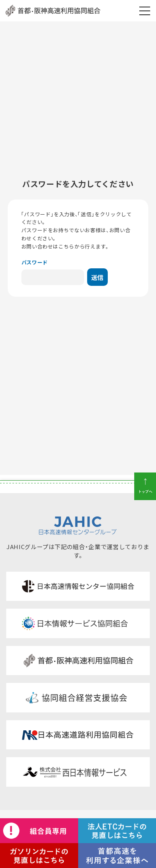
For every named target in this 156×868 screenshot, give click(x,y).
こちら (66, 246)
